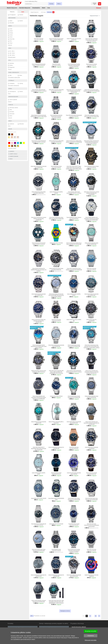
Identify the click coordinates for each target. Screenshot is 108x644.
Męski (10, 21)
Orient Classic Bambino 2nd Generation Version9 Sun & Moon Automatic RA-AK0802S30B (91, 219)
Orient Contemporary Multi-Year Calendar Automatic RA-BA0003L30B (39, 321)
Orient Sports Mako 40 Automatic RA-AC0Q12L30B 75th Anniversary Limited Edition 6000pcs (56, 295)
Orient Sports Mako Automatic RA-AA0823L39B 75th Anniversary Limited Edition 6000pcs (92, 142)
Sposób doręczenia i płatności (79, 627)
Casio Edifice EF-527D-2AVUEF (56, 524)
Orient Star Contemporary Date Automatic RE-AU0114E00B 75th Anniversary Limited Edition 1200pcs (91, 346)
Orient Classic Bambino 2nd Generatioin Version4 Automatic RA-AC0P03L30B (91, 423)
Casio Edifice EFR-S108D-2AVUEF (39, 498)
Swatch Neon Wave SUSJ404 (56, 243)
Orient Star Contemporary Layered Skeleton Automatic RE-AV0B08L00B (39, 219)
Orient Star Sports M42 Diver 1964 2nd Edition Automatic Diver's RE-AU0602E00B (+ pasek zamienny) (56, 602)
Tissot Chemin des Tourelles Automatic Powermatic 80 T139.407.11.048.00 (74, 551)
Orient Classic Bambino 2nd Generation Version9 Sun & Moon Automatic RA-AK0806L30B (39, 397)
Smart (23, 12)
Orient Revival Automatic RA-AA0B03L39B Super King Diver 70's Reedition (39, 270)
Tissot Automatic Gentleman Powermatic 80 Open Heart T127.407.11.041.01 (91, 40)
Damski (20, 21)
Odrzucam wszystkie (91, 640)
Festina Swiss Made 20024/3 (56, 396)
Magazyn (99, 8)
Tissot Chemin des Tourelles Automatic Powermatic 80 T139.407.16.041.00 (74, 65)
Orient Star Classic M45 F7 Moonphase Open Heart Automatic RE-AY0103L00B (39, 448)
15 (96, 616)
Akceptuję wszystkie (91, 631)
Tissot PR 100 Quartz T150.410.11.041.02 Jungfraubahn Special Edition (91, 525)
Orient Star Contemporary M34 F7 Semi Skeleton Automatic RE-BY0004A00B (74, 91)
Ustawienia (91, 636)
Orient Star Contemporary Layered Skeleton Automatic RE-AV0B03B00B (91, 193)
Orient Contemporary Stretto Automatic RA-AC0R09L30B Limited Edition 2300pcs (39, 346)
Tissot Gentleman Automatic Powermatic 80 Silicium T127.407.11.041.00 (56, 116)
